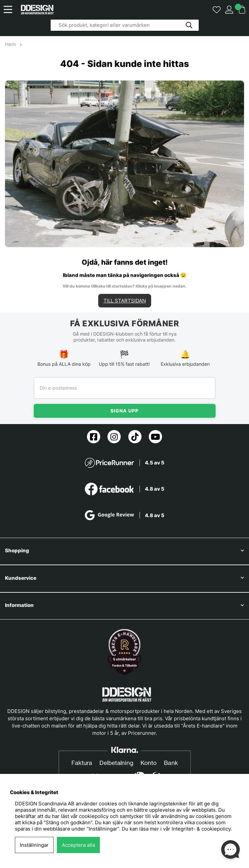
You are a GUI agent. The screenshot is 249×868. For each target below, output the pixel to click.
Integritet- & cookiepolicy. (202, 829)
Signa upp (124, 411)
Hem (11, 44)
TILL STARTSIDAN (125, 301)
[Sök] (125, 25)
